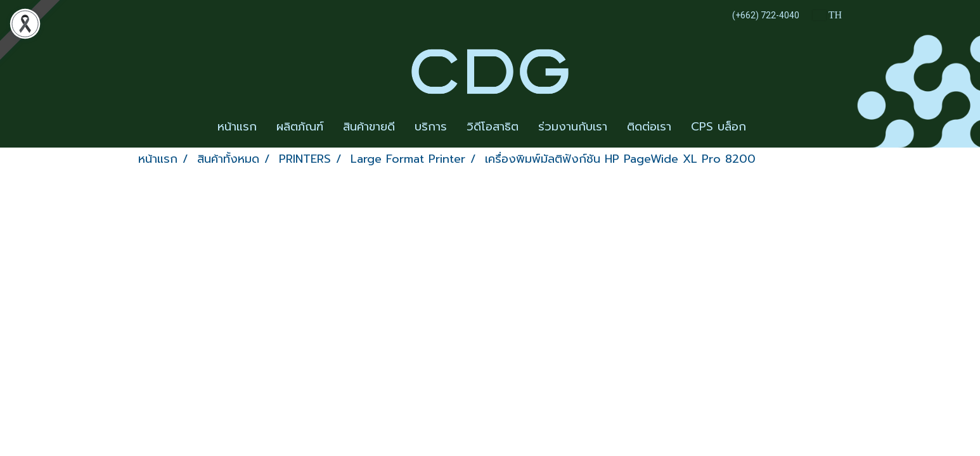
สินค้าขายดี (369, 127)
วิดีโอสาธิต (493, 127)
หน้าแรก (237, 127)
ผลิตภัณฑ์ (300, 127)
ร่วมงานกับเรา (573, 127)
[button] (767, 127)
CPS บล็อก (719, 127)
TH (827, 15)
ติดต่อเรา (649, 127)
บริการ (431, 127)
